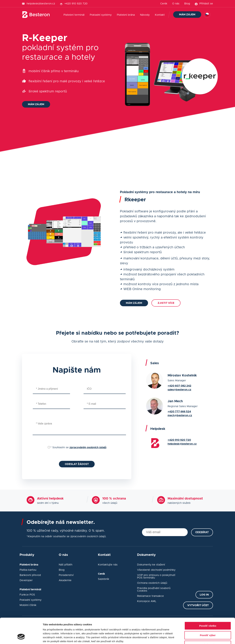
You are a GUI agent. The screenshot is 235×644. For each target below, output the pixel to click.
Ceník (164, 4)
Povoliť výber (208, 614)
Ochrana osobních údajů (152, 583)
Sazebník (104, 579)
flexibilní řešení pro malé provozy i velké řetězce (67, 81)
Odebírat (202, 532)
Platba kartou (28, 570)
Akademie (65, 580)
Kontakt (160, 15)
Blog (187, 4)
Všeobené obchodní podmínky (156, 570)
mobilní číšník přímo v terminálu (54, 71)
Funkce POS (27, 595)
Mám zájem (187, 15)
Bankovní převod (30, 575)
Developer (26, 580)
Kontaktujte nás (108, 565)
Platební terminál (74, 15)
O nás (176, 4)
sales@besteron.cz (179, 390)
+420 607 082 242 (179, 386)
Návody (145, 15)
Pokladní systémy (101, 15)
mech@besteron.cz (180, 415)
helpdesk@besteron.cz (41, 4)
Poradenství (66, 575)
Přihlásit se (206, 4)
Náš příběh (66, 565)
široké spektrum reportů (48, 91)
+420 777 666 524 (179, 412)
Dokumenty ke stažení (151, 565)
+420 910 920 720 (76, 4)
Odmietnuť (208, 623)
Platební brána (126, 15)
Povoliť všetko (208, 604)
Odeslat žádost (77, 464)
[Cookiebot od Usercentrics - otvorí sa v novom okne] (21, 638)
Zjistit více (166, 303)
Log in (204, 595)
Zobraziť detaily (171, 638)
